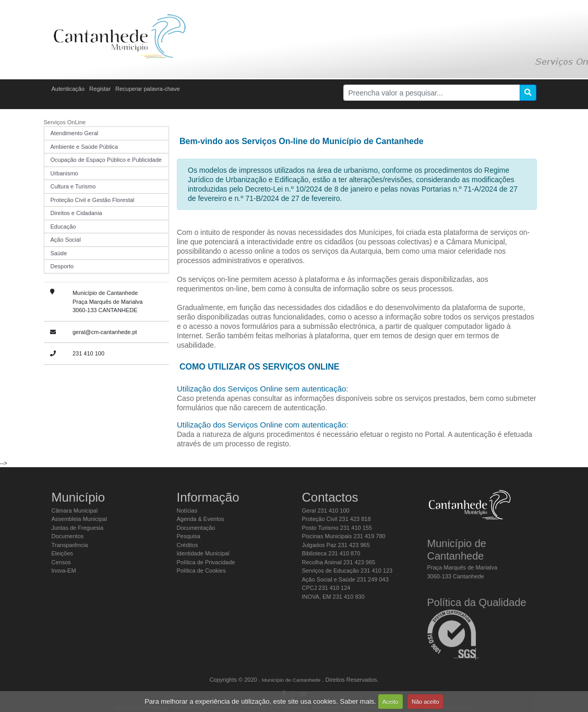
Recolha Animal (339, 562)
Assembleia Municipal (79, 519)
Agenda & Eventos (201, 519)
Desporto (62, 266)
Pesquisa (189, 536)
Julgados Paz (336, 545)
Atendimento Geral (75, 133)
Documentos (68, 536)
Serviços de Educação (347, 571)
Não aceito (425, 702)
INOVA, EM (333, 597)
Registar (100, 89)
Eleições (63, 553)
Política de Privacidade (206, 562)
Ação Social (66, 240)
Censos (61, 562)
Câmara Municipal (75, 511)
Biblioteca (331, 553)
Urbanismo (64, 173)
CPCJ (326, 588)
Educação (63, 227)
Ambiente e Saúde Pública (85, 147)
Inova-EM (64, 571)
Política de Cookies (201, 571)
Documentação (196, 528)
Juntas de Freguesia (78, 528)
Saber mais (357, 701)
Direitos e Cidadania (76, 213)
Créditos (188, 545)
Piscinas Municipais (344, 536)
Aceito (391, 702)
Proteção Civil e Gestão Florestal (93, 200)
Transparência (70, 545)
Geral (326, 511)
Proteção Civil (337, 519)
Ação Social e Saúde (345, 579)
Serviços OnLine (65, 122)
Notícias (187, 511)
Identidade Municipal (203, 553)
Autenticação (68, 89)
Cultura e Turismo (73, 186)
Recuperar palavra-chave (148, 89)
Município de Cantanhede (291, 680)
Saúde (59, 253)
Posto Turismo (337, 528)
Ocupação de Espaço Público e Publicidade (106, 160)
